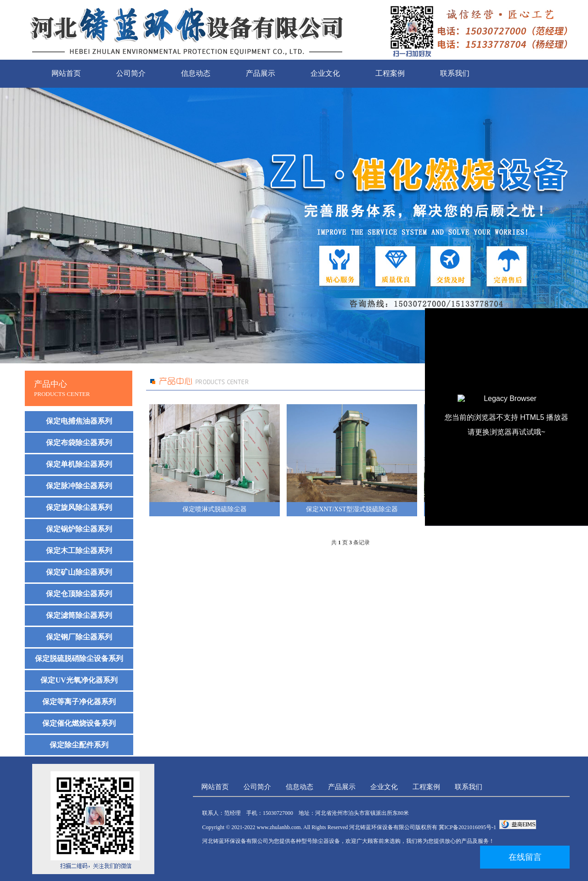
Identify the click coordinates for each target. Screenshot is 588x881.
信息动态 (196, 73)
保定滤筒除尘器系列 (79, 615)
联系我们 (455, 73)
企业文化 (325, 73)
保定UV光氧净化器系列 (79, 680)
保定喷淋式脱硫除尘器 (215, 509)
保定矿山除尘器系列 (79, 572)
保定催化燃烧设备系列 (79, 723)
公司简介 (131, 73)
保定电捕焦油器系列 (79, 421)
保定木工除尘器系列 (79, 551)
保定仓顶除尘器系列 (79, 594)
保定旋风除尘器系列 (79, 507)
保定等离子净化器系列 (79, 702)
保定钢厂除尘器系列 (79, 637)
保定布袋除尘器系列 (79, 443)
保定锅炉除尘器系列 (79, 529)
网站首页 (66, 73)
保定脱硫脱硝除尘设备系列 (79, 658)
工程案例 (390, 73)
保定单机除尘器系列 (79, 464)
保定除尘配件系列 (79, 745)
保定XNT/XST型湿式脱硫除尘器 (352, 509)
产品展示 (260, 73)
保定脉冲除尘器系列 (79, 486)
